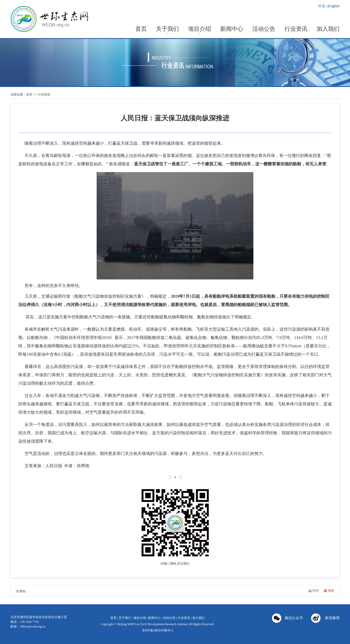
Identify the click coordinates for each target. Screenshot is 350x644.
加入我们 (328, 29)
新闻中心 (232, 29)
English (334, 6)
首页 (141, 29)
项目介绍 (200, 29)
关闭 (331, 591)
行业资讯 (296, 29)
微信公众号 (287, 619)
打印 (316, 591)
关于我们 (167, 29)
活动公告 (264, 29)
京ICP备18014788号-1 (157, 630)
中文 (322, 6)
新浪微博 (325, 619)
